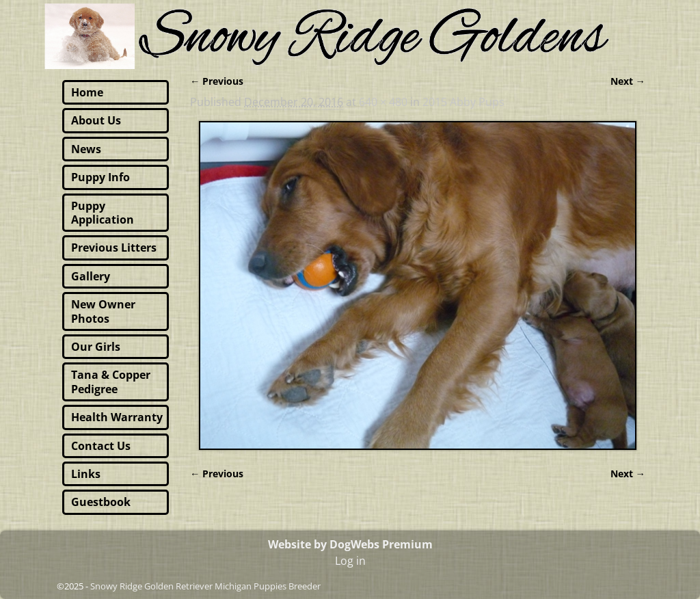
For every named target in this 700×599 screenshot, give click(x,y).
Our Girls (96, 347)
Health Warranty (117, 417)
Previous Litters (114, 248)
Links (86, 474)
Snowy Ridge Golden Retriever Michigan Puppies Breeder (205, 586)
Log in (350, 561)
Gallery (91, 276)
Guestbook (101, 502)
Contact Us (101, 446)
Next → (628, 81)
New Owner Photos (103, 311)
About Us (96, 120)
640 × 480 (383, 102)
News (86, 149)
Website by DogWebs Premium (350, 544)
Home (87, 92)
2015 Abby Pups (463, 102)
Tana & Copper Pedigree (111, 382)
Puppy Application (103, 213)
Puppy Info (100, 177)
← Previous (217, 81)
